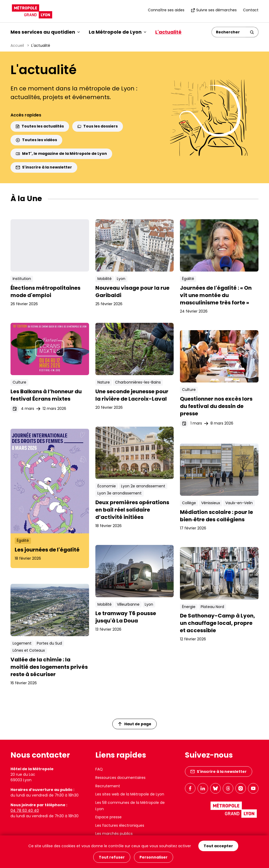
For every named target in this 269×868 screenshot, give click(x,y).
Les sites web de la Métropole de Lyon (130, 794)
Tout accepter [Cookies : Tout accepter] (218, 846)
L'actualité (168, 32)
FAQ (99, 769)
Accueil (17, 45)
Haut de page (135, 724)
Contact (251, 10)
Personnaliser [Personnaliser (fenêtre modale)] (154, 857)
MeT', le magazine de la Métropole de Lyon (61, 154)
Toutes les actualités (40, 126)
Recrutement (108, 786)
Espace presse (108, 817)
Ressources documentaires (120, 778)
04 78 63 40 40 (25, 810)
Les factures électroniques (120, 825)
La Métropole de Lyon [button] (118, 32)
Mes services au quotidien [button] (45, 32)
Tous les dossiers (98, 126)
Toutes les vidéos (36, 140)
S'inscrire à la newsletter (44, 167)
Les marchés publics (114, 834)
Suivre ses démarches (214, 10)
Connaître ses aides (166, 10)
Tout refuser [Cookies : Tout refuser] (112, 857)
